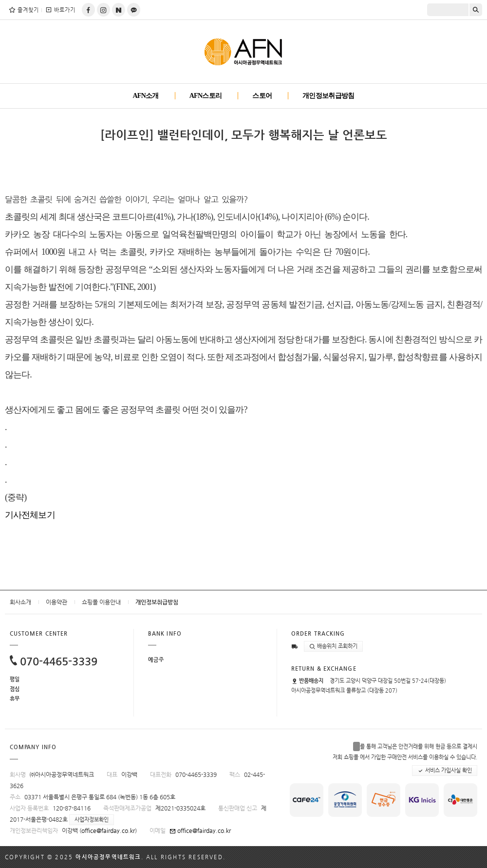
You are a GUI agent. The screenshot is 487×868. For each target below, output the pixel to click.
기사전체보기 (30, 515)
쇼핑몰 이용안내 (101, 602)
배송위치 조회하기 (333, 646)
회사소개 (20, 602)
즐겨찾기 (24, 10)
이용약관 (56, 602)
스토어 (262, 96)
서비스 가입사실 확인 (445, 771)
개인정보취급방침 (328, 96)
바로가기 (60, 10)
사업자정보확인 (92, 820)
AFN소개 (145, 96)
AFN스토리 (206, 96)
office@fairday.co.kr (108, 830)
